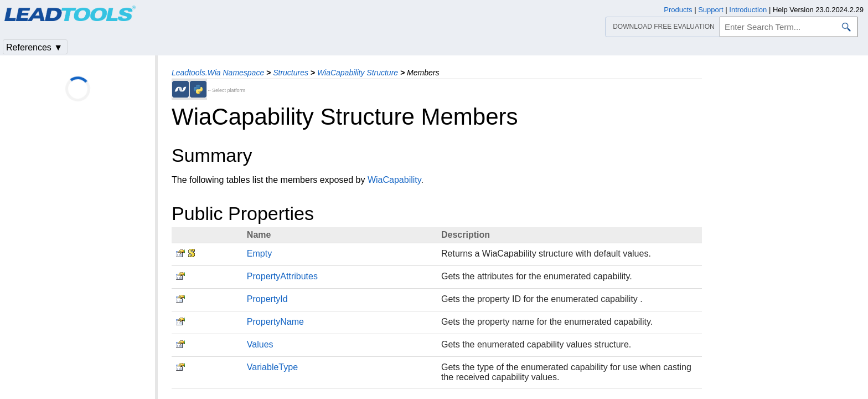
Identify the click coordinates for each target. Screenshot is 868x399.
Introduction (748, 10)
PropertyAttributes (282, 276)
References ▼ (34, 47)
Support (711, 10)
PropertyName (275, 322)
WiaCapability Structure (358, 73)
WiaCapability (394, 180)
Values (260, 344)
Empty (259, 254)
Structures (291, 73)
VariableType (272, 367)
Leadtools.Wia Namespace (218, 73)
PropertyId (267, 299)
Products (678, 10)
